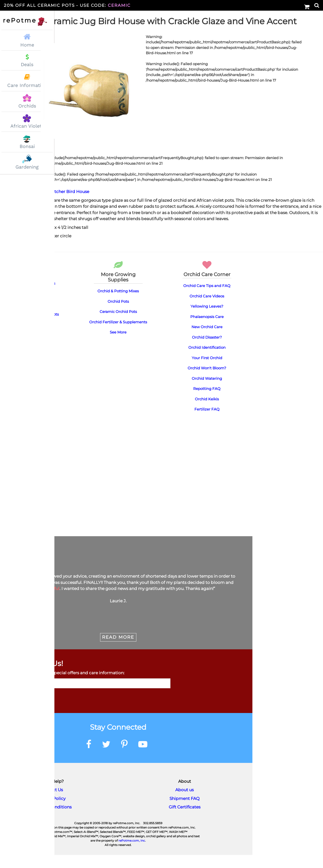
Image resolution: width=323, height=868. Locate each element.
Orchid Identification (207, 360)
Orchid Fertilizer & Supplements (118, 335)
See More (118, 345)
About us (184, 803)
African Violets (27, 126)
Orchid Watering (207, 391)
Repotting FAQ (207, 402)
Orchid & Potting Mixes (118, 304)
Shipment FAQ (184, 812)
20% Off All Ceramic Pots (67, 5)
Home (27, 40)
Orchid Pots (118, 314)
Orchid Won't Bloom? (207, 381)
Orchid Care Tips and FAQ (207, 299)
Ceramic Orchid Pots (118, 325)
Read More (118, 650)
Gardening (27, 167)
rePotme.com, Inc (132, 854)
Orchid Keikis (207, 412)
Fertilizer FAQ (207, 422)
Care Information (27, 85)
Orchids (27, 106)
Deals (27, 65)
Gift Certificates (185, 820)
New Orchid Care (207, 340)
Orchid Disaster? (207, 350)
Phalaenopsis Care (207, 330)
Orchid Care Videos (207, 309)
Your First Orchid (207, 371)
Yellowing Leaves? (207, 319)
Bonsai (27, 146)
